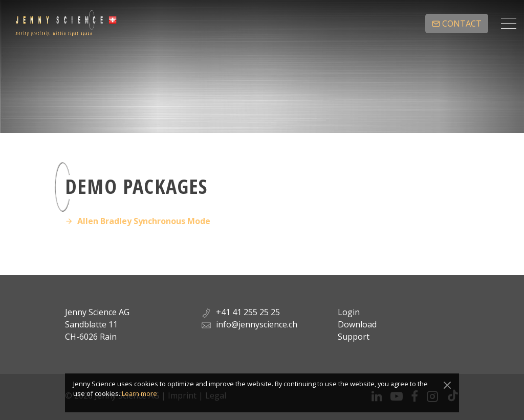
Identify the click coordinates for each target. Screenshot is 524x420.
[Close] (447, 385)
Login (349, 312)
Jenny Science (66, 24)
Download (357, 324)
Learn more (139, 393)
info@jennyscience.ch (257, 324)
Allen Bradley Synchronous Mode (144, 221)
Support (354, 337)
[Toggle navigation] (509, 24)
